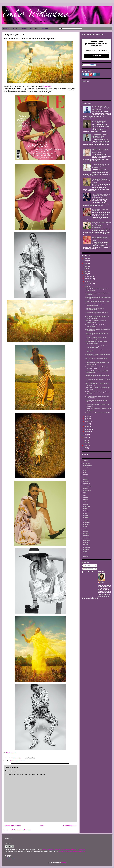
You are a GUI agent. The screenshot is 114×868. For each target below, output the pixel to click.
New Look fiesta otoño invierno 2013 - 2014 (99, 122)
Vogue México (47, 86)
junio (87, 419)
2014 (85, 445)
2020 (85, 274)
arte (85, 470)
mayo (87, 421)
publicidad (87, 540)
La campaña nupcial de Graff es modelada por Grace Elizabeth (101, 166)
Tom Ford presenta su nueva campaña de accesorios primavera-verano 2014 (101, 196)
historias (86, 511)
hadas (85, 509)
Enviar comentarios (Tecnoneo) (21, 830)
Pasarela (86, 533)
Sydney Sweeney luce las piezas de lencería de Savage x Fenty (101, 239)
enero (87, 432)
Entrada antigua (70, 826)
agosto (88, 287)
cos (84, 495)
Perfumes (86, 538)
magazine (18, 761)
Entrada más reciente (12, 826)
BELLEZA (45, 28)
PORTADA (6, 28)
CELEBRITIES (34, 28)
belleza (85, 475)
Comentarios (88, 569)
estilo (85, 502)
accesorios (87, 463)
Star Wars (86, 545)
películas (86, 536)
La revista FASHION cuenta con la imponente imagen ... (96, 338)
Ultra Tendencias (12, 753)
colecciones (87, 490)
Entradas (87, 566)
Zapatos (86, 556)
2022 (85, 269)
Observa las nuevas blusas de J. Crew (97, 301)
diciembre (89, 276)
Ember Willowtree (35, 13)
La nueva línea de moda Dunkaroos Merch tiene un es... (96, 401)
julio (87, 416)
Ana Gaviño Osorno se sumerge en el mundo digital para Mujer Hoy (101, 108)
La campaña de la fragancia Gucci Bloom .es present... (96, 347)
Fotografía (87, 506)
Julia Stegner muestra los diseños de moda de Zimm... (97, 317)
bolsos (85, 477)
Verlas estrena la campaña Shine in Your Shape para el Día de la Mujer (100, 151)
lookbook (86, 518)
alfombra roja (88, 466)
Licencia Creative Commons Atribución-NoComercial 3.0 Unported (64, 850)
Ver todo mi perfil (103, 597)
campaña (86, 481)
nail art (85, 529)
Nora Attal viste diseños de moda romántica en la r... (95, 322)
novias (85, 531)
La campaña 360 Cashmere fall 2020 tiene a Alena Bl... (96, 372)
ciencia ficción (88, 486)
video (85, 552)
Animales (86, 468)
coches (86, 488)
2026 (85, 258)
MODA (15, 28)
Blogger (63, 863)
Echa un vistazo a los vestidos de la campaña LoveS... (96, 368)
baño (85, 472)
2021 (85, 271)
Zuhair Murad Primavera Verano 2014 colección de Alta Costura (101, 181)
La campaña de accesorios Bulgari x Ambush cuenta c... (96, 313)
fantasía (86, 504)
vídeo (85, 554)
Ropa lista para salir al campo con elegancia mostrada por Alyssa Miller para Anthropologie (101, 225)
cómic (85, 493)
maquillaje (87, 522)
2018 (85, 438)
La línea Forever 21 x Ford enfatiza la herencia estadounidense (100, 136)
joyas (85, 513)
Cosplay (86, 497)
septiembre (89, 284)
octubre (88, 281)
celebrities (87, 484)
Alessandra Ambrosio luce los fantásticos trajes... (94, 309)
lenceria (86, 515)
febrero (88, 429)
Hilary (102, 582)
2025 (85, 261)
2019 (85, 435)
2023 (85, 266)
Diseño (12, 761)
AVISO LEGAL (9, 858)
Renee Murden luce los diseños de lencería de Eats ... (96, 343)
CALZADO (24, 28)
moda (23, 761)
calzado (86, 479)
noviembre (89, 279)
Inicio (42, 826)
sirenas (86, 543)
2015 (85, 443)
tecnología (87, 547)
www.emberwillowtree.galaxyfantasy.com (72, 851)
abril (87, 424)
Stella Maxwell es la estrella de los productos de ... (96, 326)
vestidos (86, 549)
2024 (85, 263)
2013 (85, 448)
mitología (86, 524)
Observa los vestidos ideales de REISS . (98, 413)
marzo (88, 427)
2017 (85, 440)
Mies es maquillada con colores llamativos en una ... (95, 305)
